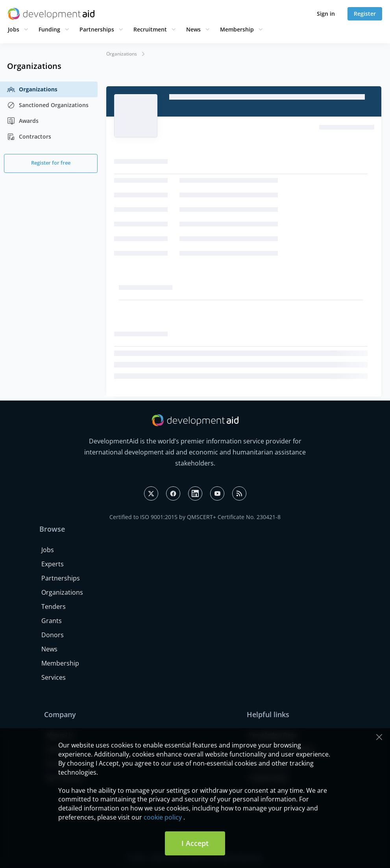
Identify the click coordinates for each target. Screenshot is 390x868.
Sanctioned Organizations (48, 105)
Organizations (32, 89)
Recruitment (150, 29)
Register (365, 14)
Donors (53, 635)
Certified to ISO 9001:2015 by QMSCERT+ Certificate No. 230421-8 (195, 517)
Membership (237, 29)
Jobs (14, 29)
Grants (52, 621)
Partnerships (97, 29)
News (193, 29)
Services (54, 677)
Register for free (51, 163)
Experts (53, 564)
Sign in (326, 14)
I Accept (195, 843)
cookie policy (163, 817)
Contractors (29, 137)
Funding (49, 29)
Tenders (54, 606)
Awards (23, 121)
